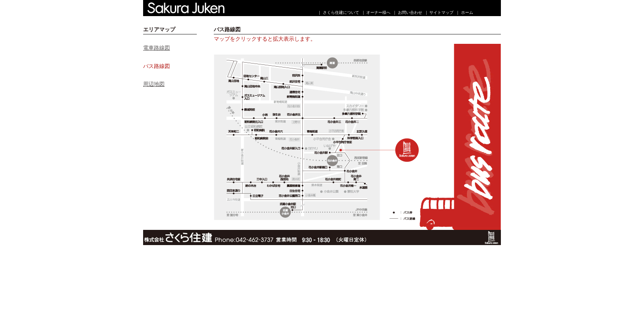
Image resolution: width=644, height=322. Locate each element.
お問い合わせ (410, 13)
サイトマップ (441, 13)
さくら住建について (341, 13)
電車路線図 (157, 48)
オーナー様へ (378, 13)
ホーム (467, 13)
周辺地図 (154, 84)
